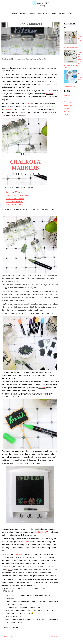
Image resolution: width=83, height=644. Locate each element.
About (70, 13)
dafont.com (25, 542)
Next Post (54, 637)
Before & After (43, 13)
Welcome (14, 13)
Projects (23, 13)
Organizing (32, 13)
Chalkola (50, 94)
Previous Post (7, 637)
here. (10, 570)
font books (17, 554)
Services (62, 13)
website (8, 109)
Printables (53, 13)
